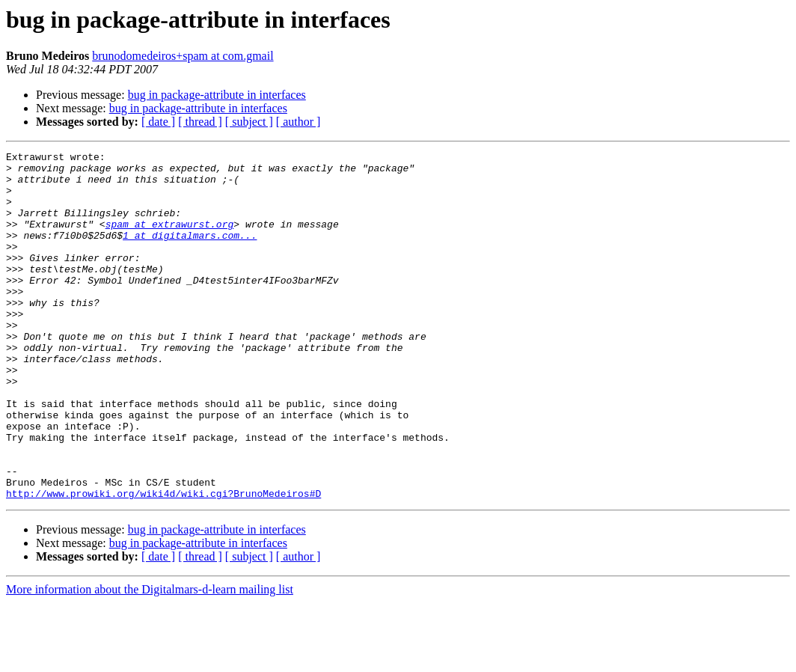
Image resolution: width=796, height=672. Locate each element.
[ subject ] (249, 122)
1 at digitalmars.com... (190, 253)
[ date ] (158, 122)
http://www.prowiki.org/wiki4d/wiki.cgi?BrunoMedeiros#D (163, 563)
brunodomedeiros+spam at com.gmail (183, 56)
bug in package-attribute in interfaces (217, 95)
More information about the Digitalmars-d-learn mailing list (150, 659)
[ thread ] (200, 122)
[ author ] (298, 122)
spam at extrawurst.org (170, 239)
